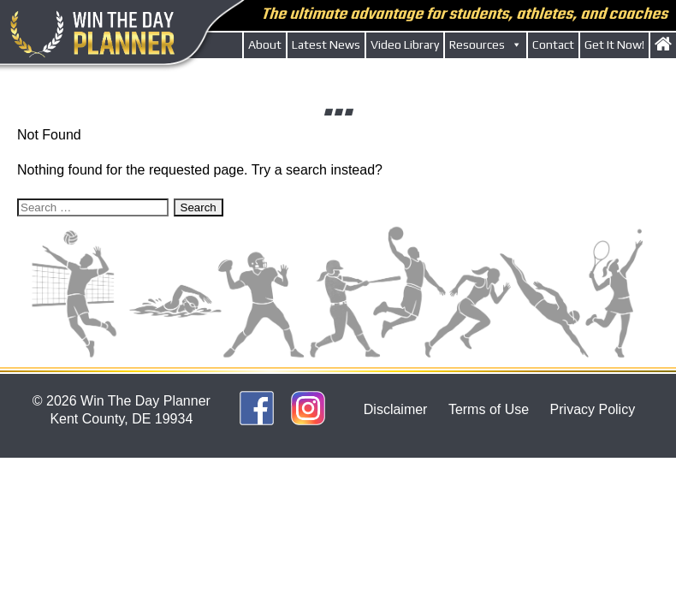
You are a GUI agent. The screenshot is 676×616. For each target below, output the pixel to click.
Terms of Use (489, 409)
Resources (486, 44)
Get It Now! (614, 44)
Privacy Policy (593, 409)
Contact (553, 44)
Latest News (326, 44)
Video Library (405, 44)
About (265, 44)
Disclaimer (396, 409)
